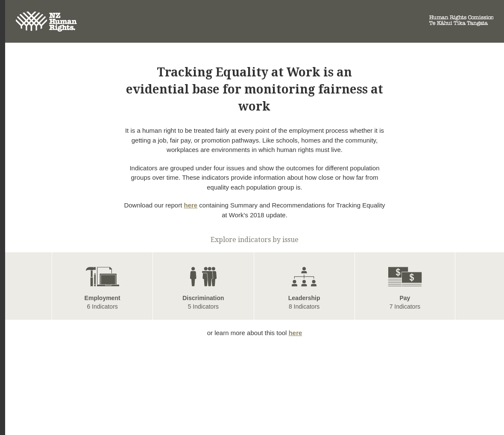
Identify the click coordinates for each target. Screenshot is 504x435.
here (190, 205)
